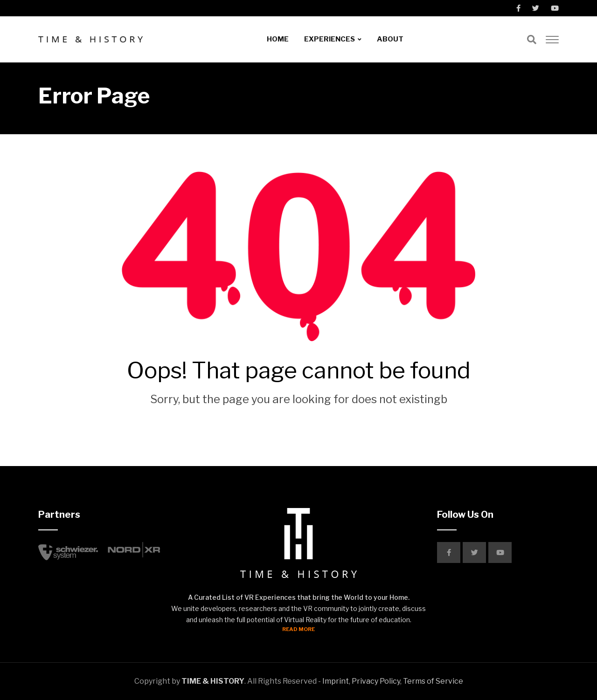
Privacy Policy (376, 681)
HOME (278, 39)
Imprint (336, 681)
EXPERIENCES (330, 39)
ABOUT (390, 39)
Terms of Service (433, 681)
